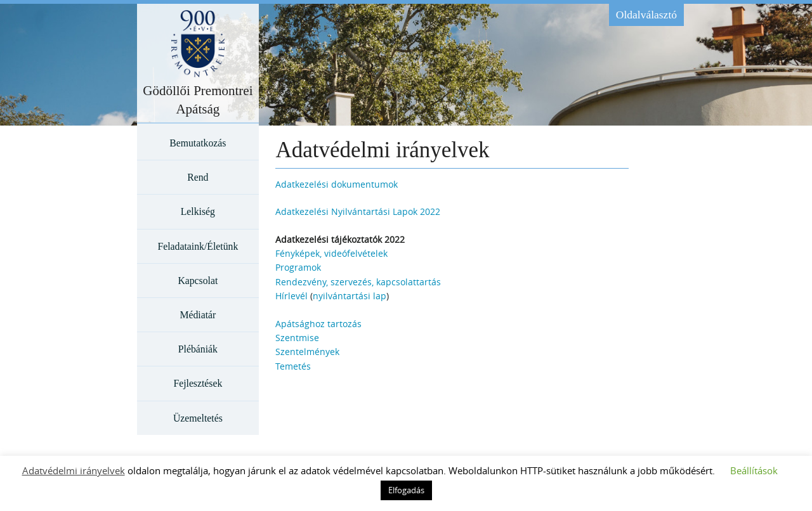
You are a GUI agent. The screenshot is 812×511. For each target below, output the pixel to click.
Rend (198, 177)
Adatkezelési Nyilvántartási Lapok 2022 (358, 211)
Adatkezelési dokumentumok (337, 184)
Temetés (293, 366)
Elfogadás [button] (406, 490)
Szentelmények (307, 352)
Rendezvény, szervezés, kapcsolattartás (358, 282)
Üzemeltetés (198, 418)
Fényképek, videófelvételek (331, 253)
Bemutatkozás (198, 143)
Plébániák (198, 349)
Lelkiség (198, 211)
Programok (298, 267)
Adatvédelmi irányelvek (74, 470)
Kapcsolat (198, 281)
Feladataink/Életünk (198, 246)
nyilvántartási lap (350, 296)
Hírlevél (291, 296)
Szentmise (297, 338)
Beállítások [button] (754, 470)
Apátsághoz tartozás (318, 324)
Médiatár (198, 315)
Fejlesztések (198, 383)
